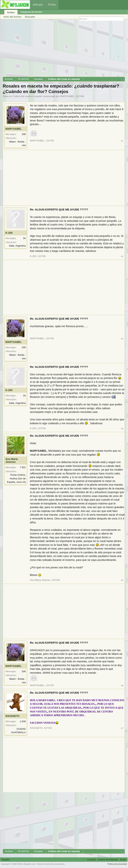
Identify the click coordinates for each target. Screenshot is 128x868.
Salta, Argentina (17, 246)
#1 (122, 141)
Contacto (92, 860)
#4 (122, 429)
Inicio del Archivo (12, 17)
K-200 (9, 233)
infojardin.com (29, 864)
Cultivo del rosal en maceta (27, 96)
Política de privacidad (117, 864)
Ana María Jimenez (12, 460)
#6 (122, 685)
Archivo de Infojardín (108, 860)
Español (6, 860)
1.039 (23, 721)
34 (24, 238)
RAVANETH (12, 716)
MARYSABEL (67, 96)
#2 (122, 256)
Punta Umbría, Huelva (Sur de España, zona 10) (16, 478)
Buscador (30, 17)
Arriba (123, 860)
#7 (122, 728)
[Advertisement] (64, 49)
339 (24, 134)
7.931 (23, 467)
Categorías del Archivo (31, 12)
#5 (122, 580)
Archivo (11, 12)
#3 (122, 339)
